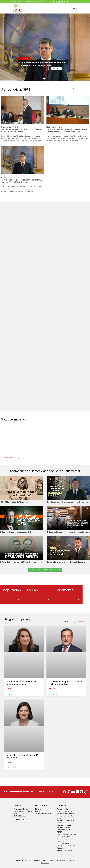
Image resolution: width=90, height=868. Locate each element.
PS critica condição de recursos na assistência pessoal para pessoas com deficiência (67, 130)
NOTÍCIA (56, 69)
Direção (38, 811)
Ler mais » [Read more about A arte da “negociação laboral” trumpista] (10, 763)
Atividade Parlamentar (43, 814)
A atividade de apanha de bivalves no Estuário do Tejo (66, 683)
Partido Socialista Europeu (66, 834)
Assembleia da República (66, 814)
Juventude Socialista (64, 811)
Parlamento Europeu (64, 827)
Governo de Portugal (64, 825)
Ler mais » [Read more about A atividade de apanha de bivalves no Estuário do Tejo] (53, 689)
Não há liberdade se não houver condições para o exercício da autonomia (22, 130)
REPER (59, 832)
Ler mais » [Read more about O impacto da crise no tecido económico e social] (10, 689)
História (38, 809)
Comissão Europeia (64, 830)
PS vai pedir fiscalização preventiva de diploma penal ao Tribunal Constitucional (21, 181)
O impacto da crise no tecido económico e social (21, 683)
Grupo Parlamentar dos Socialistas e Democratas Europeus (66, 839)
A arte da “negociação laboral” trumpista (22, 756)
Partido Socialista (63, 809)
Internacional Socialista (65, 850)
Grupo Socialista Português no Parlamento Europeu (66, 846)
